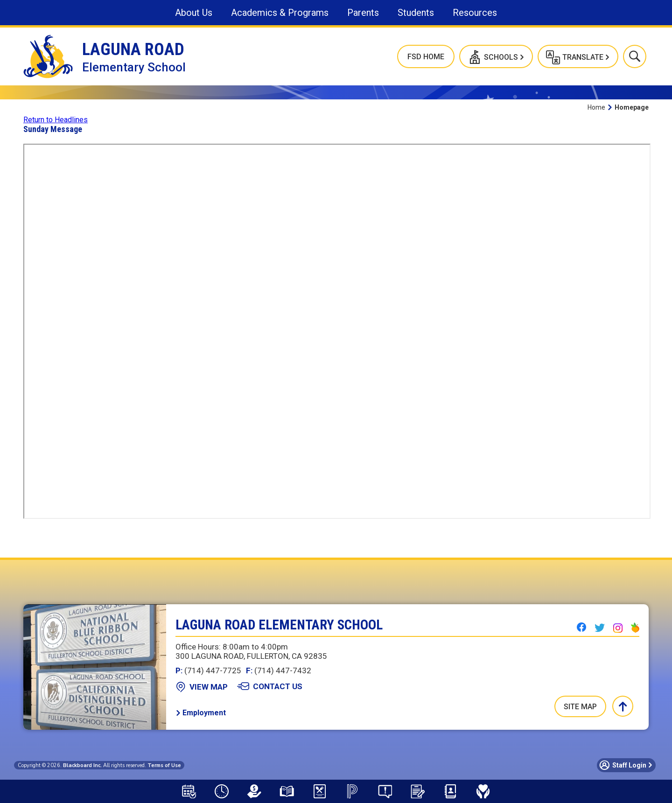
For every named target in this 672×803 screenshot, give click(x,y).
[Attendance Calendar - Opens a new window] (189, 791)
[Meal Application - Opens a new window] (320, 791)
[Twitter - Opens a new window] (600, 628)
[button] (496, 56)
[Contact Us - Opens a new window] (270, 686)
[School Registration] (418, 791)
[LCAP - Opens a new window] (254, 791)
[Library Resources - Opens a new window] (287, 791)
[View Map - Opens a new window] (202, 687)
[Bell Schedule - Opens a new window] (222, 791)
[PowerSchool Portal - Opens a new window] (352, 791)
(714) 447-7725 (208, 670)
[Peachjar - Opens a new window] (635, 628)
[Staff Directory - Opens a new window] (450, 791)
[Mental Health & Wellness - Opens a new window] (483, 791)
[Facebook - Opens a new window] (581, 627)
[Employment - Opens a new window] (201, 713)
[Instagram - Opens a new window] (618, 628)
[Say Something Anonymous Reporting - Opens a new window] (385, 791)
